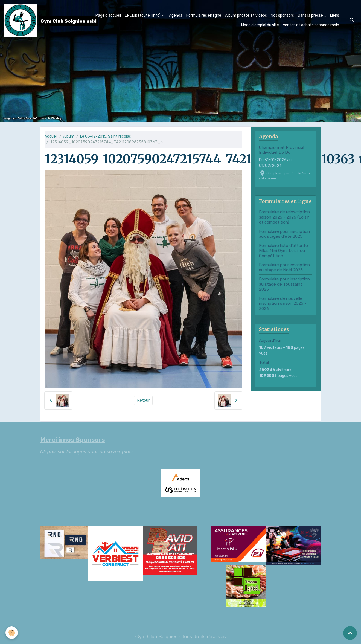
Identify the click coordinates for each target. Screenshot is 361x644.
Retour (143, 400)
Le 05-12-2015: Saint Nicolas (106, 136)
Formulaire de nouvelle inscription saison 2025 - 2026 (283, 304)
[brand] (40, 20)
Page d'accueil (108, 15)
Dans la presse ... (312, 15)
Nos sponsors (282, 15)
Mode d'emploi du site (260, 25)
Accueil (51, 136)
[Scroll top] (350, 633)
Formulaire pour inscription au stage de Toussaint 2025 (284, 284)
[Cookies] (12, 633)
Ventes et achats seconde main (311, 25)
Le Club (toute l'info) (143, 15)
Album (69, 136)
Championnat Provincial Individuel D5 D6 (282, 150)
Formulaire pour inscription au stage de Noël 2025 (284, 267)
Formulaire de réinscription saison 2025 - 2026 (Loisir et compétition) (284, 217)
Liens (335, 15)
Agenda (176, 15)
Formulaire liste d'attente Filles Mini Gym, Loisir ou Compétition (283, 251)
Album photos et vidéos (246, 15)
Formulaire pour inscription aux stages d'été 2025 (284, 234)
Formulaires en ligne (204, 15)
